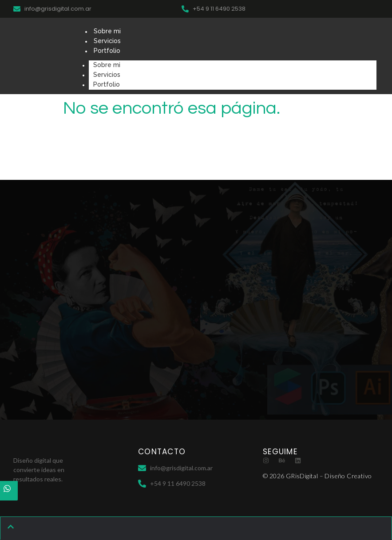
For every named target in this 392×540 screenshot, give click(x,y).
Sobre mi (107, 31)
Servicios (107, 41)
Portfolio (107, 51)
